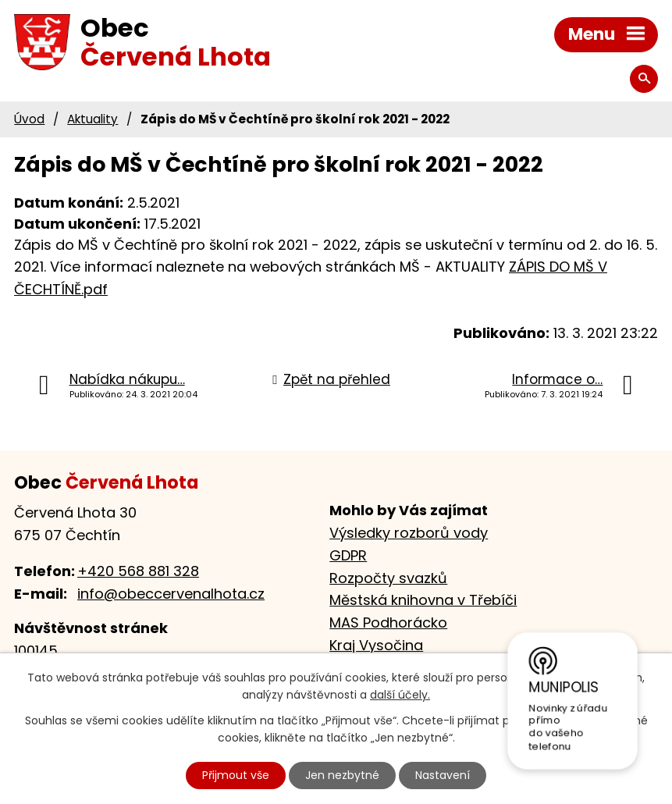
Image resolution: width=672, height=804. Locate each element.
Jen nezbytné (342, 775)
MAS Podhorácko (388, 623)
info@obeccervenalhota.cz (171, 594)
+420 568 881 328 (138, 571)
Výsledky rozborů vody (409, 533)
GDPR (348, 555)
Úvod (29, 119)
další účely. (400, 695)
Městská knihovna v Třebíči (423, 600)
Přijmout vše (236, 775)
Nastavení (443, 775)
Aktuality (92, 119)
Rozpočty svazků (388, 578)
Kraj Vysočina (376, 645)
